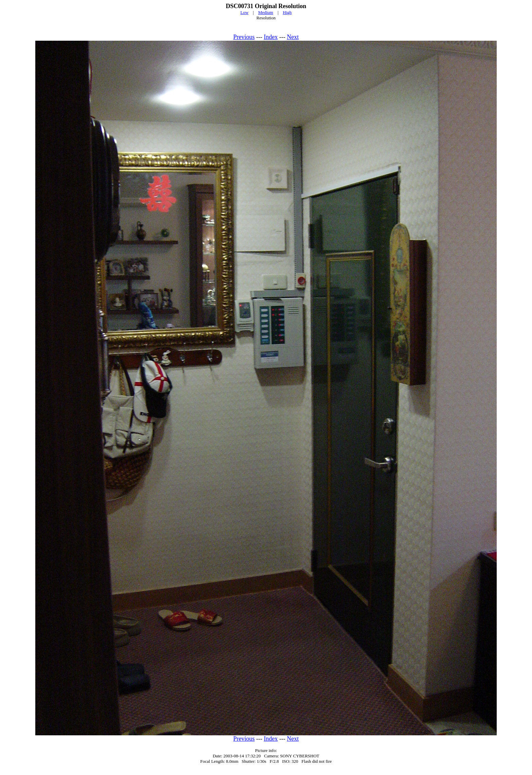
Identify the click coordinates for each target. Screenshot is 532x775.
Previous (244, 37)
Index (271, 37)
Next (293, 37)
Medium (266, 12)
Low (244, 12)
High (287, 12)
